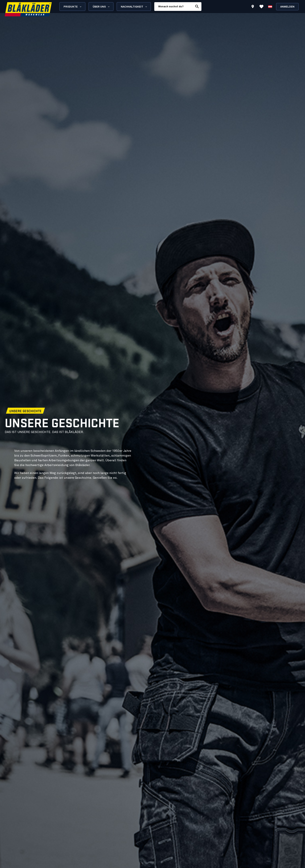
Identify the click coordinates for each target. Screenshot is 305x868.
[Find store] (253, 7)
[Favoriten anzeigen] (261, 7)
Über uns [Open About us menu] (101, 7)
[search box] (174, 7)
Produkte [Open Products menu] (73, 7)
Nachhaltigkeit (134, 7)
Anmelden (287, 7)
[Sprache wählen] (270, 7)
